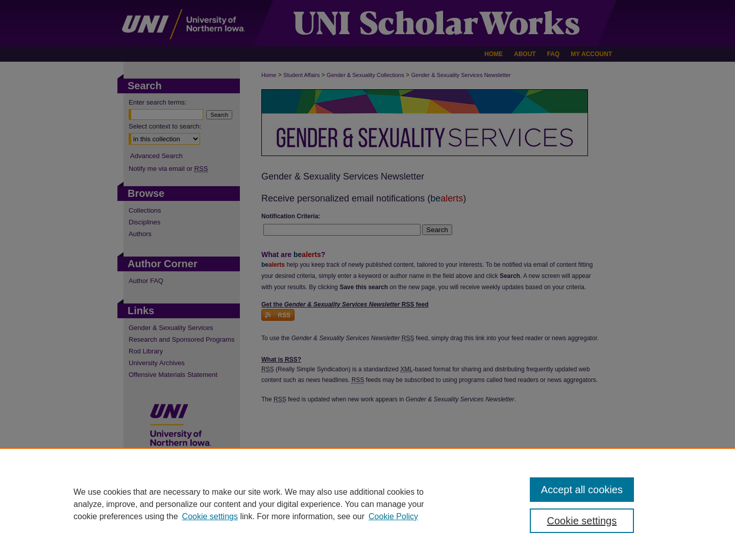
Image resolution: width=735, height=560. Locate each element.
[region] (367, 504)
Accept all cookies (582, 490)
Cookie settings (210, 516)
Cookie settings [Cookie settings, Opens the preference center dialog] (582, 521)
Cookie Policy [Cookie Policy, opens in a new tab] (393, 516)
